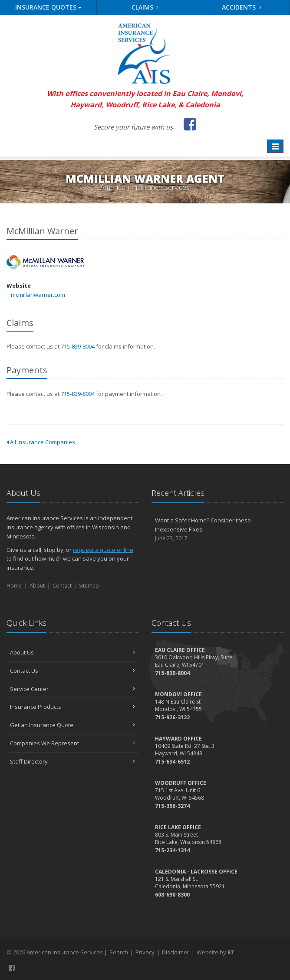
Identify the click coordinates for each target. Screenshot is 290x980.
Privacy (145, 952)
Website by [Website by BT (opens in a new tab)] (216, 952)
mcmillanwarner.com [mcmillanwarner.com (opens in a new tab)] (38, 295)
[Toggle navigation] (275, 146)
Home (14, 586)
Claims (145, 7)
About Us (72, 652)
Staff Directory (72, 761)
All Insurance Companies (41, 442)
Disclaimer (176, 952)
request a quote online (103, 550)
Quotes (48, 7)
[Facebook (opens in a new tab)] (190, 124)
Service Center (72, 689)
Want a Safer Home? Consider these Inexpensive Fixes (217, 529)
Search (119, 952)
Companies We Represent (72, 743)
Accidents (242, 7)
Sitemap (89, 586)
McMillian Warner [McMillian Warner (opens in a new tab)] (45, 262)
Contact (62, 586)
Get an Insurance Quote (72, 725)
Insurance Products (72, 707)
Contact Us (72, 671)
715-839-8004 (78, 346)
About (37, 586)
